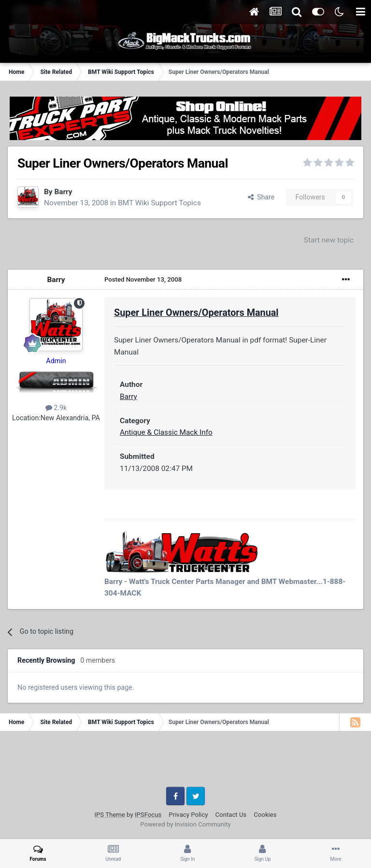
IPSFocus (148, 815)
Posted (143, 279)
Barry (63, 192)
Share (261, 197)
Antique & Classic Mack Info (166, 432)
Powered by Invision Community (185, 824)
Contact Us (231, 815)
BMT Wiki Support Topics (159, 203)
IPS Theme (109, 815)
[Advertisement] (185, 763)
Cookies (265, 815)
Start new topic (329, 240)
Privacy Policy (188, 815)
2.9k (56, 408)
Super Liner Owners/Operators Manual (196, 313)
